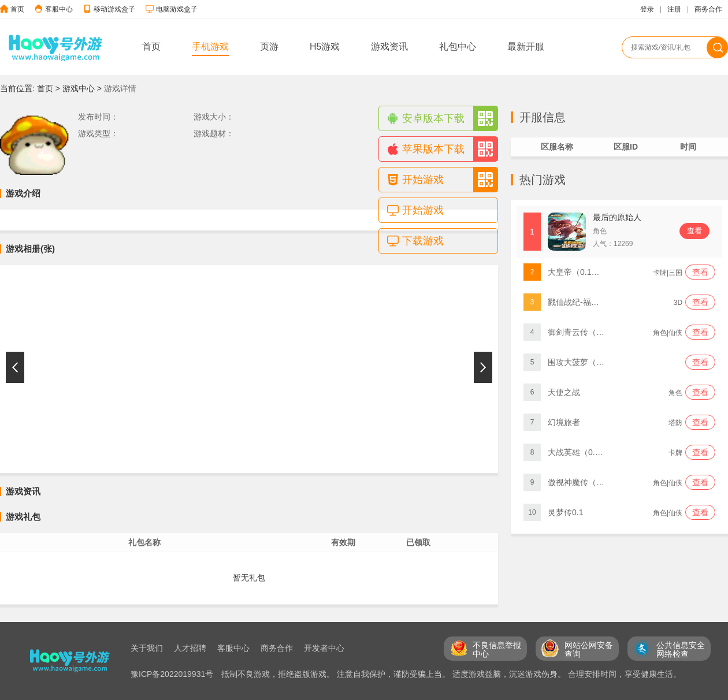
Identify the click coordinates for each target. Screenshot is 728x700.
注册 (674, 9)
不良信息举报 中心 (497, 649)
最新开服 (526, 46)
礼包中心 (458, 46)
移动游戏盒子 (114, 9)
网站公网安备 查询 (589, 649)
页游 (269, 46)
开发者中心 (324, 648)
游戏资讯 (389, 46)
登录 (647, 9)
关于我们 (147, 648)
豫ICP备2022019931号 (173, 674)
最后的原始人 (617, 217)
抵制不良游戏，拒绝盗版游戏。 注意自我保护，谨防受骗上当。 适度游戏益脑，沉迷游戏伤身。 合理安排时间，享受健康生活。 (451, 674)
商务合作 (708, 9)
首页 (17, 9)
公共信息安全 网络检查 (681, 649)
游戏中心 (79, 88)
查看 (694, 231)
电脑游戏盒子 (177, 9)
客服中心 (59, 9)
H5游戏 (325, 46)
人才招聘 (190, 648)
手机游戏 (210, 46)
